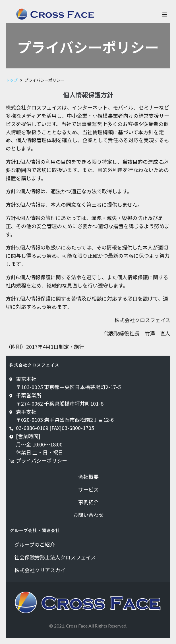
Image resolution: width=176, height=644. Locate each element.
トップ (12, 80)
